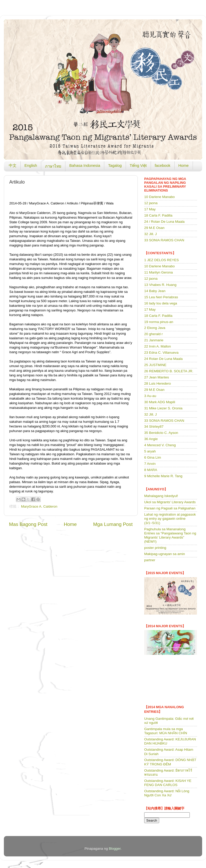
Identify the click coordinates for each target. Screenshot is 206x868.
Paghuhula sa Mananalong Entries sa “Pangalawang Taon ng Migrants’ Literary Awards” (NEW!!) (170, 535)
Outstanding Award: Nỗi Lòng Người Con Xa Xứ (167, 793)
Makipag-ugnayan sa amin (165, 554)
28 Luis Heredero (158, 383)
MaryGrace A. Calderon (39, 506)
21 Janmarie (154, 340)
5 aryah (150, 451)
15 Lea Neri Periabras (161, 297)
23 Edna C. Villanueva (161, 353)
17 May (150, 209)
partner (150, 560)
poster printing (155, 548)
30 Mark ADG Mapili (160, 402)
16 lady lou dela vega (161, 303)
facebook (163, 165)
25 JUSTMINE (155, 365)
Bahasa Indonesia (85, 165)
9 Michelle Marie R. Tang (163, 476)
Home (184, 165)
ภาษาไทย (53, 166)
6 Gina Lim (153, 457)
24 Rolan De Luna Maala (163, 359)
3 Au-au (150, 396)
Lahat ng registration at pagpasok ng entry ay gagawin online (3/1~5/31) (170, 519)
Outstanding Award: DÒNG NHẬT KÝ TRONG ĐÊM (170, 762)
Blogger (115, 849)
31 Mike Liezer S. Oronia (163, 408)
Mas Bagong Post (28, 524)
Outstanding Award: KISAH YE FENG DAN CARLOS (168, 783)
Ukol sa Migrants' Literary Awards (170, 502)
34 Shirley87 (154, 427)
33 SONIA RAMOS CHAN (164, 240)
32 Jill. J (151, 234)
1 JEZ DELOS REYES (161, 260)
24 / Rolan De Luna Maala (164, 222)
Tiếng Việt (138, 165)
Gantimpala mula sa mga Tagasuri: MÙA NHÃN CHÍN (166, 731)
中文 (13, 165)
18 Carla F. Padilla (158, 215)
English (31, 165)
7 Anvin (150, 464)
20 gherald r (153, 334)
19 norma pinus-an (159, 322)
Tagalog (115, 165)
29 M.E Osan (154, 228)
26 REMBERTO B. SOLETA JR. (169, 371)
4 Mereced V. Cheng (160, 445)
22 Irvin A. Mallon (158, 346)
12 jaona (151, 203)
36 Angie (151, 439)
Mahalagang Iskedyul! (161, 496)
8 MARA (151, 470)
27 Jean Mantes (157, 377)
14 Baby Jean (155, 291)
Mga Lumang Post (113, 524)
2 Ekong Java (155, 328)
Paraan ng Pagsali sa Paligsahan (170, 508)
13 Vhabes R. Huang (160, 285)
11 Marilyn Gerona (158, 272)
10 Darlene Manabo (160, 197)
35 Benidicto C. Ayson (161, 433)
